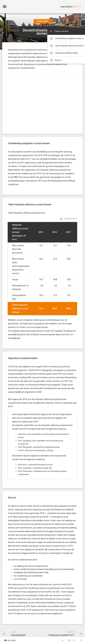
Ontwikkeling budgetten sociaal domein (70, 38)
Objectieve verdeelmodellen (67, 53)
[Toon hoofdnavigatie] (5, 7)
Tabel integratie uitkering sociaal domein (70, 46)
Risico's (58, 60)
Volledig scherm (70, 219)
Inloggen (10, 641)
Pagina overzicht (61, 31)
